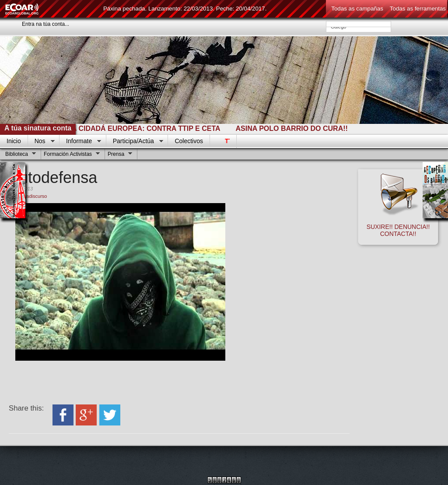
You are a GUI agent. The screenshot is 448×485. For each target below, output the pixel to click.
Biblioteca (19, 155)
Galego (359, 27)
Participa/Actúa (135, 141)
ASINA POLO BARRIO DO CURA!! (294, 128)
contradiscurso (31, 196)
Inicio (14, 141)
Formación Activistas (71, 155)
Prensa (119, 155)
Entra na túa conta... (45, 24)
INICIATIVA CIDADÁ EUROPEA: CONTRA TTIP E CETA (133, 128)
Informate (80, 141)
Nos (41, 141)
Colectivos (189, 141)
